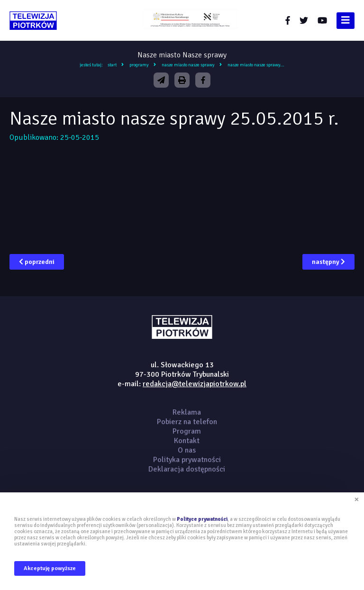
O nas (187, 450)
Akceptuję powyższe (50, 568)
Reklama (187, 412)
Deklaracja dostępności (187, 469)
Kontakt (187, 441)
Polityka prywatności (187, 460)
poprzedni (37, 262)
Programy (139, 65)
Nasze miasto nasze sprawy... (256, 65)
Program (187, 431)
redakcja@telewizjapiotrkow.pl (195, 384)
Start (112, 65)
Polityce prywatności (202, 519)
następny (328, 262)
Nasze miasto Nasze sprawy (188, 65)
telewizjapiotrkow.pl (33, 21)
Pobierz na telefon (187, 422)
